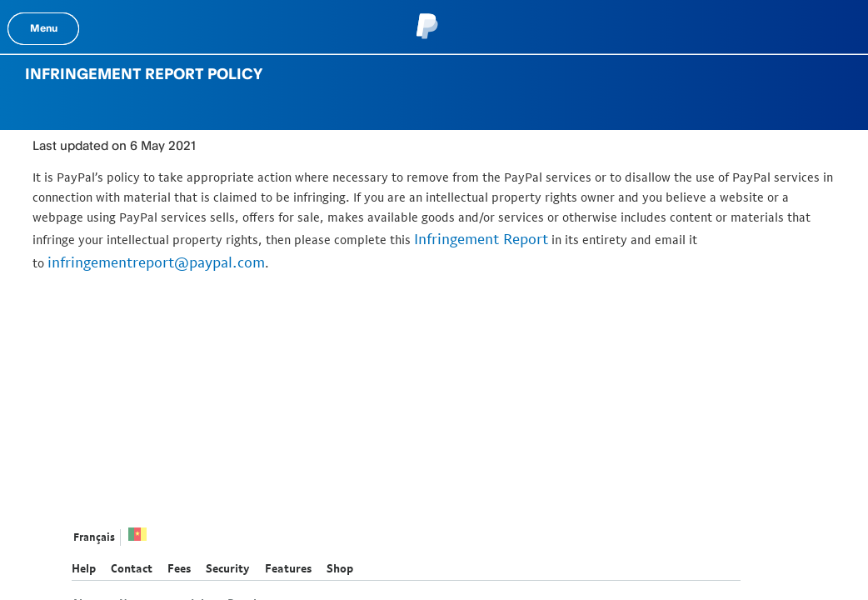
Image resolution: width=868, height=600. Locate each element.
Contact (132, 568)
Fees (179, 568)
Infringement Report (481, 239)
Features (288, 568)
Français (94, 537)
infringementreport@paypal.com (156, 262)
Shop (340, 568)
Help (84, 568)
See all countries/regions (137, 538)
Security (228, 568)
